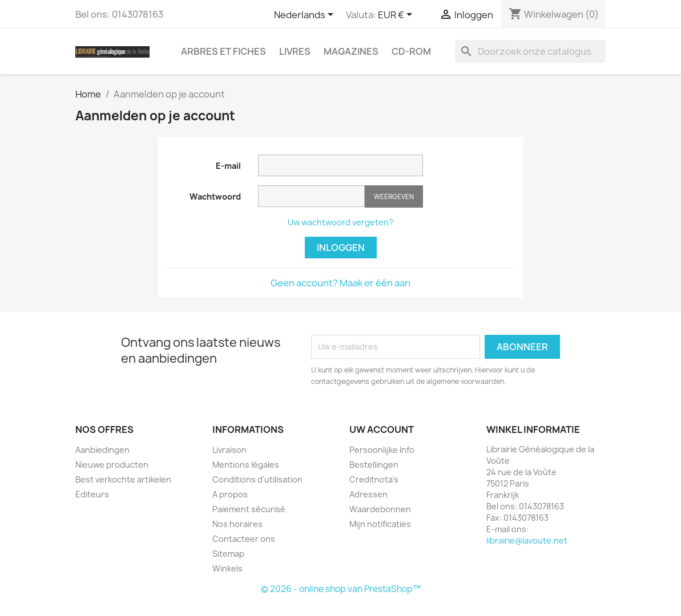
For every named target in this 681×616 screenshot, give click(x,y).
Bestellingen (374, 465)
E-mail (228, 166)
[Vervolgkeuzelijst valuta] (397, 15)
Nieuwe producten (112, 465)
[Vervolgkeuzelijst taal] (306, 15)
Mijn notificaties (380, 524)
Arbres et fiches (223, 51)
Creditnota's (374, 479)
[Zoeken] (530, 51)
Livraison (229, 450)
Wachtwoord (215, 196)
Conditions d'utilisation (257, 479)
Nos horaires (237, 524)
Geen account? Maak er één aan (340, 283)
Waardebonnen (380, 509)
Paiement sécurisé (249, 509)
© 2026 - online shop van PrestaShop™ (341, 589)
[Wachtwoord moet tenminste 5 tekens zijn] (311, 196)
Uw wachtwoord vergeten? (340, 222)
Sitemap (228, 554)
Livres (295, 51)
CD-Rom (411, 51)
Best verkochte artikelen (123, 479)
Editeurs (92, 494)
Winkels (227, 568)
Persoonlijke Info (382, 450)
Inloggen (341, 248)
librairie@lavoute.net (527, 540)
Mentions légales (246, 465)
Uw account (382, 429)
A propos (230, 494)
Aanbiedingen (102, 450)
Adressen (368, 494)
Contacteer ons (244, 539)
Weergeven (394, 196)
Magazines (351, 51)
